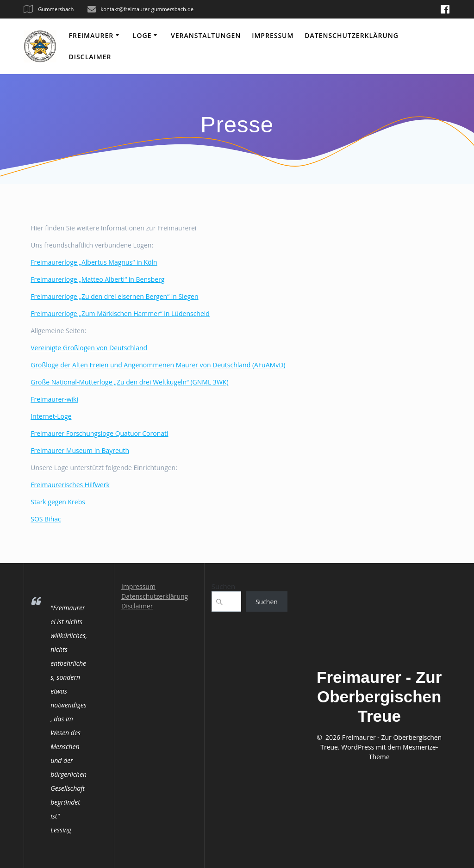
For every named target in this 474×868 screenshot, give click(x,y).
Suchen (223, 586)
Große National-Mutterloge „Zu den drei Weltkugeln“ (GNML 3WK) (129, 382)
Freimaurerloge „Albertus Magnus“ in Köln (94, 262)
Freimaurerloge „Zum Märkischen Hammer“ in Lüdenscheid (120, 313)
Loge (142, 35)
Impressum (273, 35)
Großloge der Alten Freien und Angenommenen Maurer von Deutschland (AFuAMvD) (158, 365)
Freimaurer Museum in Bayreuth (80, 450)
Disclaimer (90, 57)
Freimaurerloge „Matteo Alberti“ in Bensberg (97, 279)
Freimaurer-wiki (54, 399)
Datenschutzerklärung (352, 35)
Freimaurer (91, 35)
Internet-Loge (51, 416)
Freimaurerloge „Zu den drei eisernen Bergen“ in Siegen (114, 296)
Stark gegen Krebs (58, 502)
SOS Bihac (46, 519)
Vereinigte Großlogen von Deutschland (89, 348)
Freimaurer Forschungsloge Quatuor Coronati (99, 433)
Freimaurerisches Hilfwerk (70, 485)
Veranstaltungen (206, 35)
